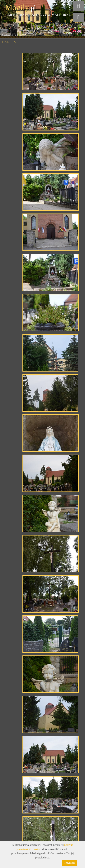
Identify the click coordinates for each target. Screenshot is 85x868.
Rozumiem (70, 863)
